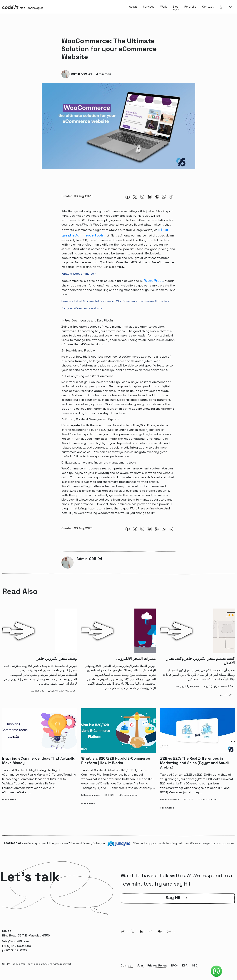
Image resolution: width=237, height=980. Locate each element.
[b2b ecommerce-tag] (91, 799)
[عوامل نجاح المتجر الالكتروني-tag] (62, 694)
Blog (176, 7)
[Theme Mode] (221, 7)
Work (164, 7)
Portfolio (190, 7)
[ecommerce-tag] (10, 803)
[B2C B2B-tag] (110, 799)
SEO (195, 969)
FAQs (174, 969)
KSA (185, 969)
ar (230, 7)
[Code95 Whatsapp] (216, 971)
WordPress (154, 282)
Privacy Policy (157, 969)
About (133, 7)
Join (140, 969)
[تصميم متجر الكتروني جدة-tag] (188, 690)
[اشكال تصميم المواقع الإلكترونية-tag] (219, 690)
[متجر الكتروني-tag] (38, 694)
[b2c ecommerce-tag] (129, 799)
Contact (208, 7)
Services (149, 7)
